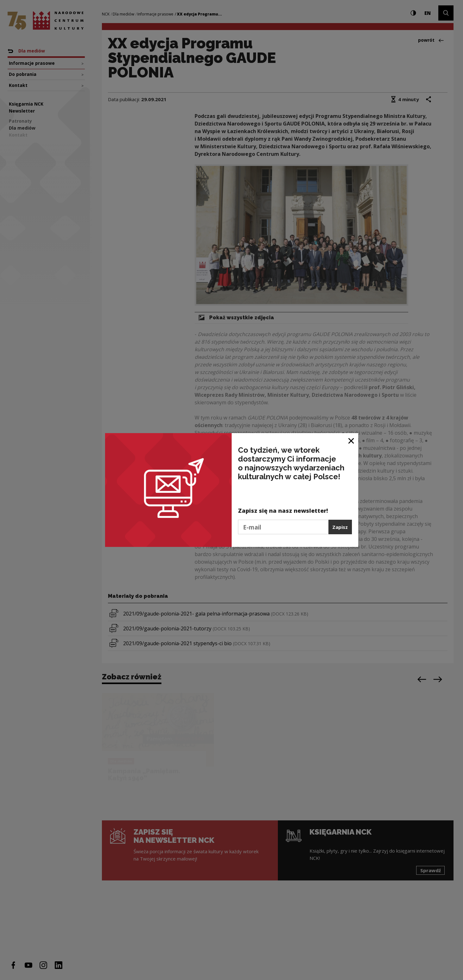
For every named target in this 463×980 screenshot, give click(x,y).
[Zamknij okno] (351, 440)
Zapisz (340, 527)
